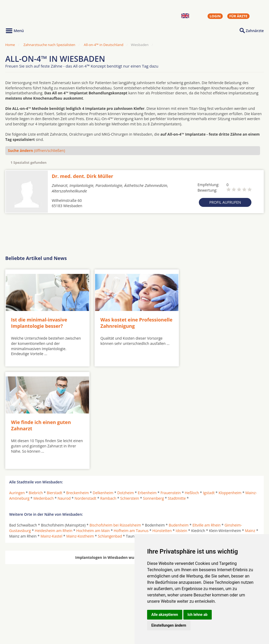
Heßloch (192, 388)
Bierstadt (55, 388)
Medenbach (43, 394)
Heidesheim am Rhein (53, 426)
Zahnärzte (255, 31)
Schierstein (130, 394)
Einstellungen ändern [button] (169, 625)
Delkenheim (103, 388)
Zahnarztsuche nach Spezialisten (49, 45)
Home (10, 45)
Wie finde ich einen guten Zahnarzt (211, 321)
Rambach (108, 394)
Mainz (250, 426)
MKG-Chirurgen (23, 616)
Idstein (182, 426)
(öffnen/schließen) (37, 150)
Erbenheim (147, 388)
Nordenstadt (86, 394)
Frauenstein (171, 388)
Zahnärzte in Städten (76, 610)
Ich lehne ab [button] (198, 615)
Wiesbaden (203, 431)
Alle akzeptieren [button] (165, 615)
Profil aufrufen (225, 202)
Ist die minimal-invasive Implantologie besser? (39, 321)
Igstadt (209, 388)
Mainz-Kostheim (80, 431)
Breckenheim (77, 388)
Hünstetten (162, 426)
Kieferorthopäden (25, 622)
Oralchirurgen (22, 610)
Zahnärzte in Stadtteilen (70, 618)
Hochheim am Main (93, 426)
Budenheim (179, 420)
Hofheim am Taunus (131, 426)
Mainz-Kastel (51, 431)
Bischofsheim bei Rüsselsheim (115, 420)
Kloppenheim (230, 388)
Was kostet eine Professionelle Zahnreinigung (131, 321)
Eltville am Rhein (207, 420)
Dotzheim (125, 388)
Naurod (64, 394)
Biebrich (36, 388)
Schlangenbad (110, 431)
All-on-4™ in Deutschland (104, 45)
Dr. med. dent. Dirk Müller (82, 176)
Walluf (184, 431)
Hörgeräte (117, 610)
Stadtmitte (177, 394)
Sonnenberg (153, 394)
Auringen (17, 388)
